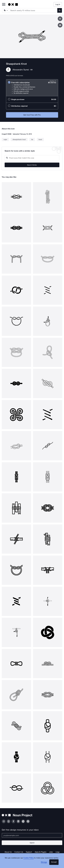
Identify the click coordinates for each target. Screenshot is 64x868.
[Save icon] (60, 19)
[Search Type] (5, 10)
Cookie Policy (29, 858)
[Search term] (33, 10)
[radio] (32, 88)
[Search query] (32, 158)
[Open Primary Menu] (4, 5)
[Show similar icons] (60, 25)
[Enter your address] (32, 835)
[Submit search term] (60, 10)
